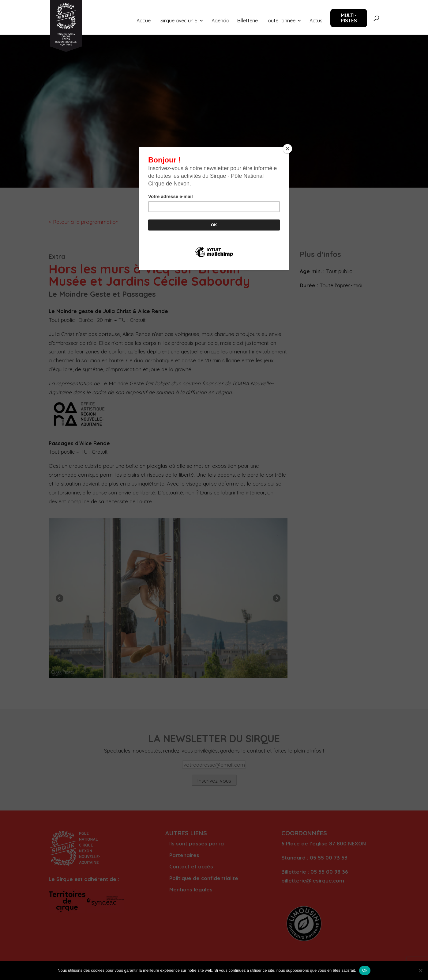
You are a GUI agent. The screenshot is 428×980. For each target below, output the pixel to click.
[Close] (287, 149)
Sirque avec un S (179, 21)
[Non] (420, 970)
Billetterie (248, 21)
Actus (316, 21)
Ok (365, 970)
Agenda (220, 21)
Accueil (145, 21)
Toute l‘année (281, 21)
